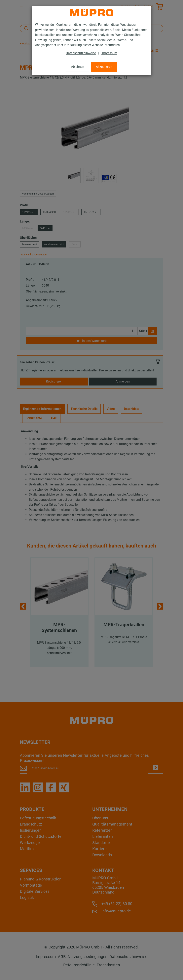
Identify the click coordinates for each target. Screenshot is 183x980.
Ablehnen (78, 67)
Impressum (109, 53)
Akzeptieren (104, 67)
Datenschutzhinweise (81, 53)
